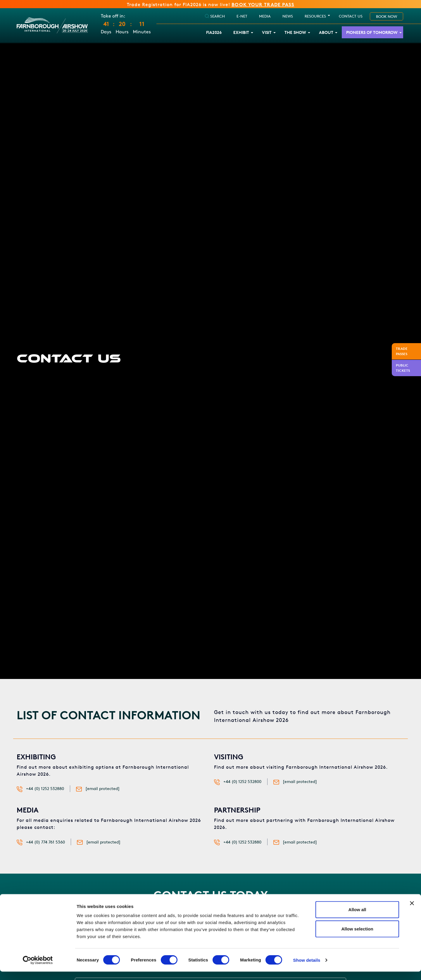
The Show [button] (295, 33)
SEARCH (215, 16)
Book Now (387, 17)
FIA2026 (214, 33)
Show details (307, 968)
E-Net (242, 16)
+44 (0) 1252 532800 (242, 782)
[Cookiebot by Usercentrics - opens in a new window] (38, 969)
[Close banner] (412, 912)
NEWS (288, 16)
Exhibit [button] (241, 33)
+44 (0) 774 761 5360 (45, 842)
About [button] (326, 33)
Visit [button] (267, 33)
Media (265, 16)
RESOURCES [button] (315, 16)
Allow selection (357, 937)
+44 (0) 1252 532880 (45, 789)
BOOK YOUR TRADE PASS (263, 5)
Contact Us (351, 16)
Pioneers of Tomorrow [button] (372, 33)
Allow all (357, 918)
